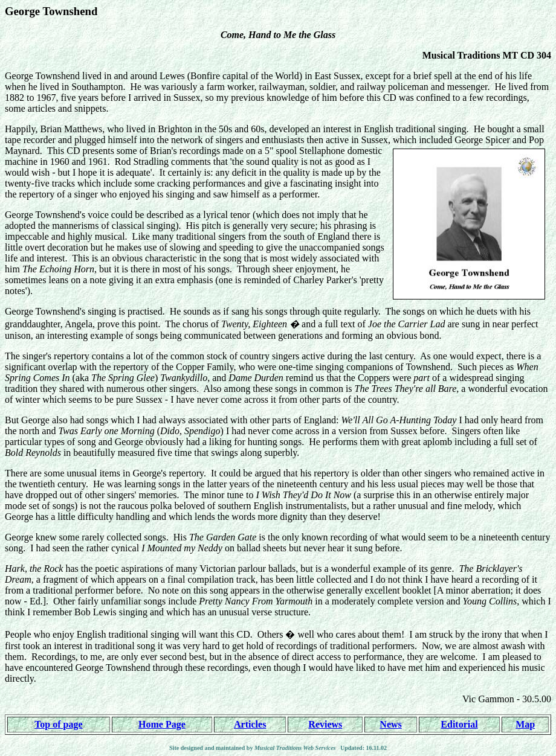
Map (525, 724)
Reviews (325, 724)
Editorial (459, 724)
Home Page (162, 724)
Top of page (58, 724)
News (390, 724)
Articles (250, 724)
